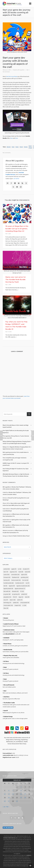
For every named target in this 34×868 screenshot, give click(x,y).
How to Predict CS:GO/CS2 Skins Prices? (19, 536)
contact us (29, 855)
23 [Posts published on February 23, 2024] (21, 798)
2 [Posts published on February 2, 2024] (21, 787)
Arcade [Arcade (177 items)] (26, 569)
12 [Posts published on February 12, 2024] (5, 794)
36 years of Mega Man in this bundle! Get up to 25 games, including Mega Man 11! (17, 229)
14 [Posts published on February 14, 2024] (13, 794)
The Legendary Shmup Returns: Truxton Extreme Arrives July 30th (16, 437)
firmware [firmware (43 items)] (7, 577)
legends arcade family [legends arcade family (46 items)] (23, 586)
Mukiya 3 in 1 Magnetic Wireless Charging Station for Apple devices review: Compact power (17, 448)
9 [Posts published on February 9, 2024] (21, 791)
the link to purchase (12, 76)
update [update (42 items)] (16, 603)
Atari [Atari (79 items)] (6, 572)
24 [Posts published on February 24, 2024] (25, 798)
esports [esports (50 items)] (24, 575)
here (11, 138)
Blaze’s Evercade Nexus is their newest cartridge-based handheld (16, 426)
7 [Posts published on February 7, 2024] (13, 791)
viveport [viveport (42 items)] (18, 605)
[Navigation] (30, 4)
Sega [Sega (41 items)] (21, 597)
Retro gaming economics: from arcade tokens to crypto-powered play (16, 453)
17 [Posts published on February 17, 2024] (25, 794)
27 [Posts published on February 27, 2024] (9, 801)
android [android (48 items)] (7, 569)
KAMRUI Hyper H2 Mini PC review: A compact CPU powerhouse (16, 464)
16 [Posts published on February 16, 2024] (21, 794)
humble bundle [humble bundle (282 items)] (9, 583)
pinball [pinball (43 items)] (24, 594)
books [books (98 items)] (27, 572)
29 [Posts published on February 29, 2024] (17, 801)
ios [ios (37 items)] (27, 583)
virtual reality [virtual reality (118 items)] (8, 605)
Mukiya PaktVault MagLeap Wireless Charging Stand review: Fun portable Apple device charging (17, 442)
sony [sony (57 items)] (6, 600)
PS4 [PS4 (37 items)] (15, 597)
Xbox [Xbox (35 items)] (6, 608)
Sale (27, 70)
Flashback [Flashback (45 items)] (16, 577)
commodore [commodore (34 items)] (15, 575)
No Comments (6, 72)
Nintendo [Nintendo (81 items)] (15, 591)
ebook (21, 147)
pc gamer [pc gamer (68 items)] (7, 594)
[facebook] (11, 818)
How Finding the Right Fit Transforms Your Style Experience (16, 470)
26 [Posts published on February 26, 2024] (5, 801)
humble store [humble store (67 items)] (20, 583)
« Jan (4, 807)
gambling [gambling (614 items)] (25, 577)
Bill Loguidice (21, 70)
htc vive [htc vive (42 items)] (25, 580)
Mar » (8, 807)
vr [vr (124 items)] (24, 605)
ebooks (26, 147)
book (13, 147)
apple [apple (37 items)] (14, 569)
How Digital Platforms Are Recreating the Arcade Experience (16, 432)
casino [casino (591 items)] (7, 575)
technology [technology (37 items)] (7, 603)
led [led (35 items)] (5, 586)
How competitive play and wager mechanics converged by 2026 (15, 459)
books (17, 147)
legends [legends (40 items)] (12, 586)
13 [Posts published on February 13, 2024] (9, 794)
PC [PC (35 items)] (22, 591)
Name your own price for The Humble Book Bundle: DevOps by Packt (16, 280)
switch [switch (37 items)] (20, 600)
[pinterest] (19, 818)
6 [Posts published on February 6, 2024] (9, 791)
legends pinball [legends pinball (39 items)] (8, 589)
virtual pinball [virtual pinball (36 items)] (25, 603)
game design (30, 147)
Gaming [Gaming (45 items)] (7, 580)
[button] (29, 414)
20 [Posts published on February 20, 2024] (9, 798)
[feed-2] (23, 818)
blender (9, 147)
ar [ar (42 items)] (20, 569)
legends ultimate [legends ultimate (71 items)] (20, 589)
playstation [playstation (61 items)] (7, 597)
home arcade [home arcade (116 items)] (16, 580)
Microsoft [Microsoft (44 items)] (7, 591)
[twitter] (15, 818)
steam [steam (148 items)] (13, 600)
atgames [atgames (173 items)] (13, 572)
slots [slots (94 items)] (27, 597)
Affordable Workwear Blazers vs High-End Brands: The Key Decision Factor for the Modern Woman (16, 475)
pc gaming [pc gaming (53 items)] (16, 594)
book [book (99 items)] (21, 572)
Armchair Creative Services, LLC (10, 838)
